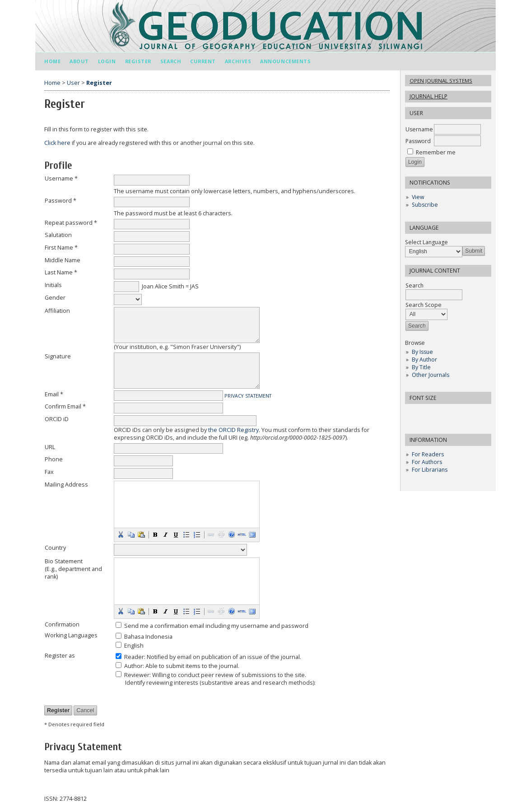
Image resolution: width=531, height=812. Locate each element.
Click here (57, 143)
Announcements (285, 61)
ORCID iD (57, 419)
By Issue (422, 352)
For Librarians (430, 470)
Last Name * (61, 272)
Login (107, 61)
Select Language (426, 242)
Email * (54, 394)
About (79, 61)
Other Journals (431, 375)
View (418, 197)
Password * (61, 201)
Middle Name (63, 260)
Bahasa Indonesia (148, 637)
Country (55, 548)
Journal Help (429, 96)
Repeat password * (71, 223)
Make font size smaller (413, 414)
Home (52, 61)
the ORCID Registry (233, 430)
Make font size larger (442, 414)
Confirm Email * (65, 406)
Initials (53, 285)
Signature (58, 356)
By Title (421, 367)
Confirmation (62, 624)
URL (50, 447)
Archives (238, 61)
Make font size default (428, 414)
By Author (424, 360)
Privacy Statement (248, 396)
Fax (49, 472)
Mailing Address (66, 485)
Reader (134, 657)
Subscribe (425, 205)
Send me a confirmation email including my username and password (216, 626)
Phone (54, 459)
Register (138, 61)
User (73, 83)
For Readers (428, 454)
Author (133, 666)
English (134, 646)
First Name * (61, 248)
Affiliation (57, 311)
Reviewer (137, 675)
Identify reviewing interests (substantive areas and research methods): (220, 683)
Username (419, 129)
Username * (61, 179)
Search (171, 61)
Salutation (58, 235)
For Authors (427, 462)
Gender (55, 298)
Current (203, 61)
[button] (121, 534)
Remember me (436, 152)
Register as (60, 656)
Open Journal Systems (441, 81)
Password (418, 141)
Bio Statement (64, 561)
